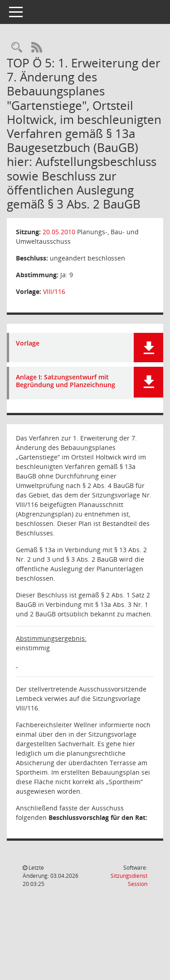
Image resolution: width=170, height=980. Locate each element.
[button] (148, 348)
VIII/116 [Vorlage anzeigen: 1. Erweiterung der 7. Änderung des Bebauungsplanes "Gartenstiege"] (54, 291)
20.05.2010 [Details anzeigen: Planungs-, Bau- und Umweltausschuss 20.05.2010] (59, 232)
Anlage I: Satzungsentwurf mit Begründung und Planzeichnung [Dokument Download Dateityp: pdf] (66, 381)
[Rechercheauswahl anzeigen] (17, 48)
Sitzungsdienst (129, 880)
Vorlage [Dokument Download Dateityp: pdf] (28, 343)
